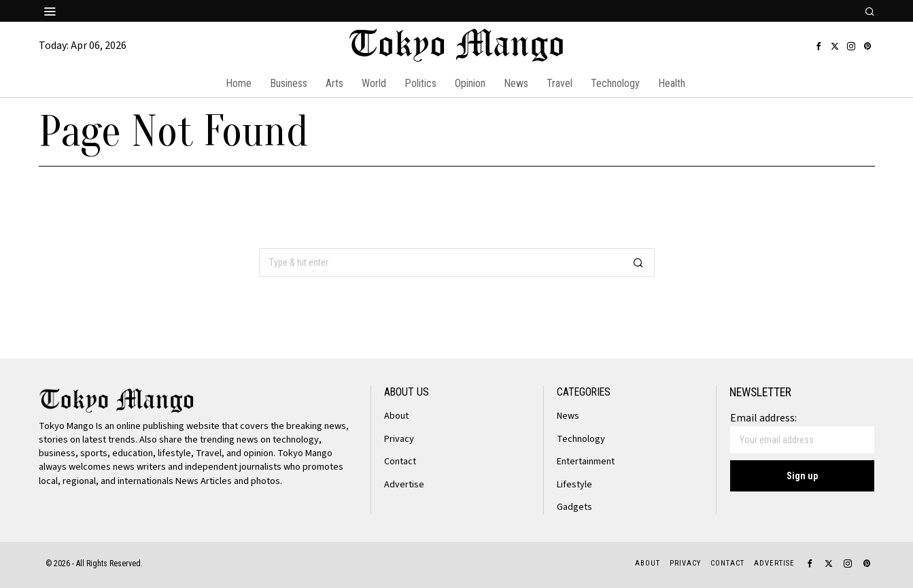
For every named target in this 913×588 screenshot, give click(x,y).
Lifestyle (575, 484)
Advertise (404, 484)
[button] (638, 262)
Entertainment (586, 461)
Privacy (399, 439)
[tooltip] (819, 46)
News (568, 416)
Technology (581, 439)
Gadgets (574, 507)
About (396, 416)
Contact (400, 461)
